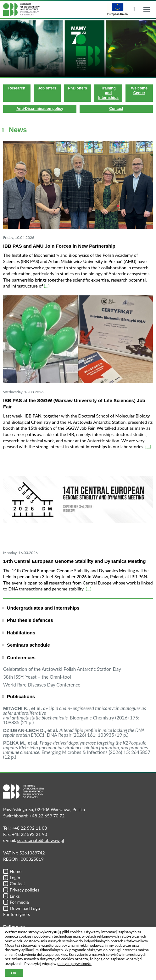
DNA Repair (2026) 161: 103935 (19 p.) (74, 732)
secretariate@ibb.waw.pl (41, 840)
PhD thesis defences (30, 620)
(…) (47, 286)
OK (14, 973)
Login (12, 878)
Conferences (21, 657)
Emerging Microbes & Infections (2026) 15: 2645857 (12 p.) (77, 750)
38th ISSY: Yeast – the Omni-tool (37, 677)
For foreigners (17, 914)
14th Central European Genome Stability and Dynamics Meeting (74, 561)
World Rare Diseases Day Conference (42, 685)
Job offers (47, 88)
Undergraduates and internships (43, 608)
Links (11, 896)
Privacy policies (21, 890)
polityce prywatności (74, 964)
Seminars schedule (28, 645)
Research (17, 88)
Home (12, 871)
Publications (21, 696)
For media (16, 902)
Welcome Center (139, 91)
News (18, 130)
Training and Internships (108, 93)
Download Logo (22, 908)
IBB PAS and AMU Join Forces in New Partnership (59, 246)
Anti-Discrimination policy (40, 109)
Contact (116, 109)
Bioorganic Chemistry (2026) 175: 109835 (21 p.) (75, 715)
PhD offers (78, 88)
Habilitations (21, 633)
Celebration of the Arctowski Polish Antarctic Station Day (62, 669)
